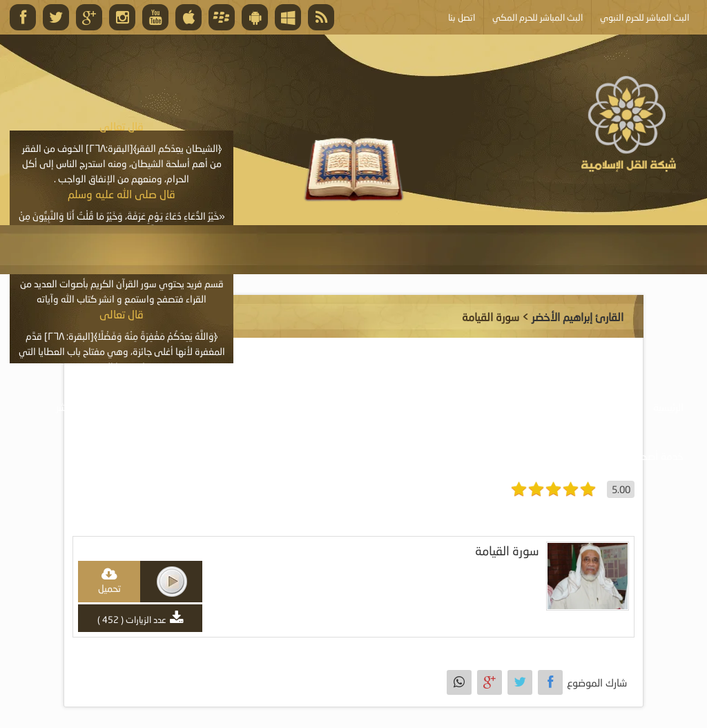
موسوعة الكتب (383, 407)
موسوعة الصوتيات (585, 407)
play (172, 582)
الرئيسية (668, 407)
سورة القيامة (507, 551)
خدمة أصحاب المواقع (639, 456)
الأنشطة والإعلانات (175, 407)
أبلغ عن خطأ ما (533, 456)
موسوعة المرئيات (481, 407)
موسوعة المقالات (283, 407)
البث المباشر (80, 407)
